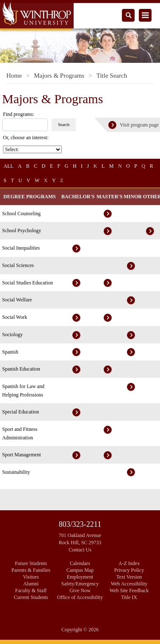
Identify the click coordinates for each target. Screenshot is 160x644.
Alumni (31, 584)
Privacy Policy (129, 570)
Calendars (80, 563)
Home (14, 76)
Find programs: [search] (19, 114)
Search (64, 125)
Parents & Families (31, 570)
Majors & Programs (59, 76)
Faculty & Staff (31, 591)
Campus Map (80, 570)
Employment (80, 577)
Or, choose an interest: (26, 138)
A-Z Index (129, 563)
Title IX (129, 597)
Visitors (31, 577)
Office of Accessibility (80, 597)
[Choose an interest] (32, 149)
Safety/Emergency (80, 584)
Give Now (80, 591)
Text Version (129, 577)
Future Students (31, 563)
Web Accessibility (129, 584)
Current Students (31, 597)
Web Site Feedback (129, 591)
